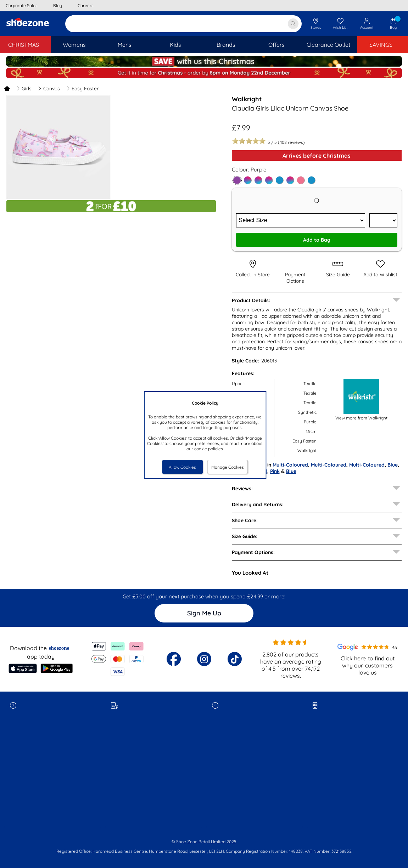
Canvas (49, 89)
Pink (275, 471)
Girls (24, 89)
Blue (393, 465)
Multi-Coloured (290, 465)
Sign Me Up (204, 613)
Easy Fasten (83, 89)
